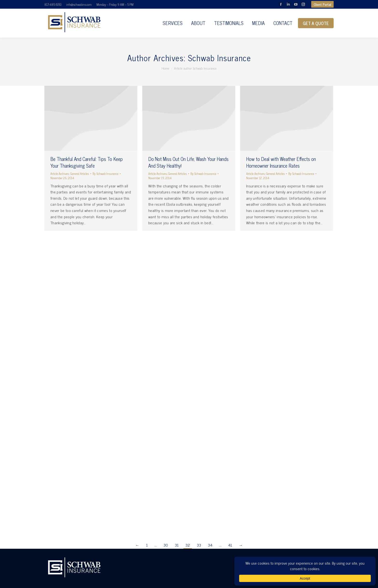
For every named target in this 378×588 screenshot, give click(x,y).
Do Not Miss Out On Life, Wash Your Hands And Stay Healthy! (188, 162)
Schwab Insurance (219, 58)
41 (230, 545)
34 (210, 545)
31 (177, 545)
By (105, 174)
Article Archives (60, 174)
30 (166, 545)
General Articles (80, 174)
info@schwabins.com (79, 4)
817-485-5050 (53, 4)
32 (188, 545)
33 (199, 545)
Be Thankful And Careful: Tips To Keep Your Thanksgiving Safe (87, 162)
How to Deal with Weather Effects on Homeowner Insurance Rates (281, 162)
